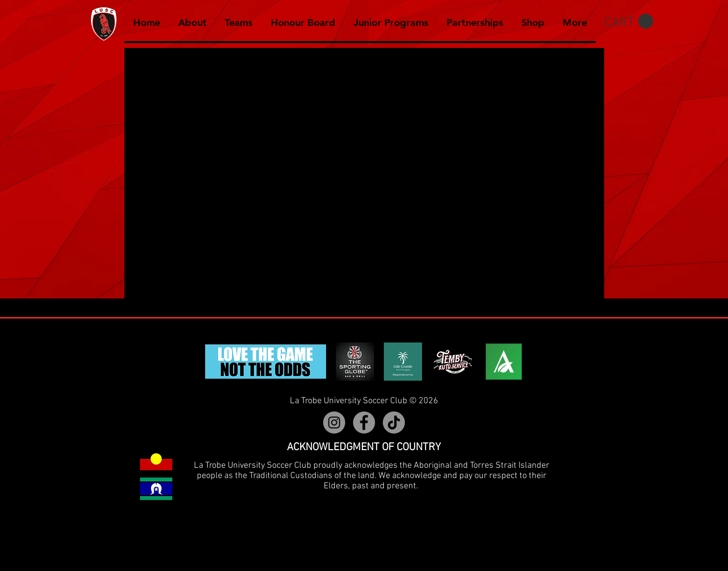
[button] (629, 22)
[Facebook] (364, 423)
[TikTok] (394, 423)
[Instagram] (334, 423)
